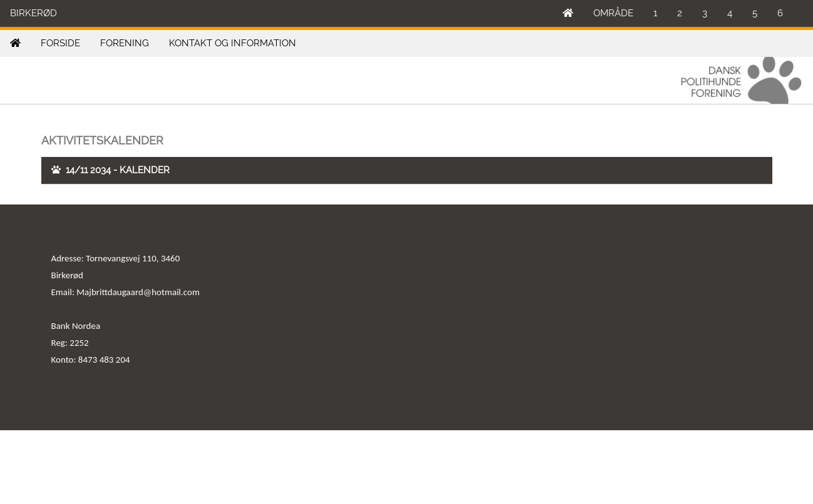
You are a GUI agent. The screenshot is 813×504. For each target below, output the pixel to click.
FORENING (125, 43)
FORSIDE (60, 43)
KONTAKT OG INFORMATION (233, 43)
